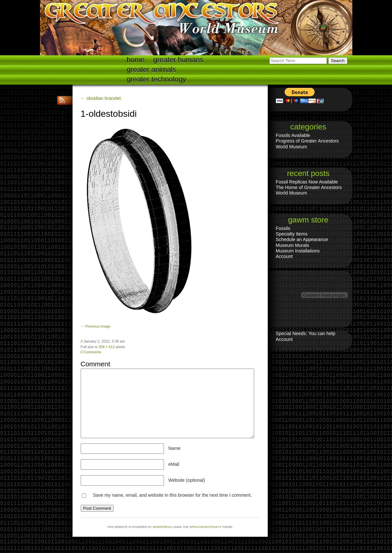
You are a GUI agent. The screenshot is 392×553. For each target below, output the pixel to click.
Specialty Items (292, 234)
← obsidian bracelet (101, 98)
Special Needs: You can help (306, 333)
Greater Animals (152, 69)
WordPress (162, 527)
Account (284, 256)
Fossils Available (293, 135)
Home (136, 60)
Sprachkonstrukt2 (205, 527)
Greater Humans (178, 60)
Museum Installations (298, 251)
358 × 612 (107, 347)
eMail (174, 464)
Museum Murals (292, 245)
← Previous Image (96, 326)
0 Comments (91, 352)
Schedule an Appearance (302, 239)
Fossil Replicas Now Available (307, 182)
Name (175, 448)
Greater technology (156, 79)
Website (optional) (187, 480)
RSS (63, 100)
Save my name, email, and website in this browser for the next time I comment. (172, 495)
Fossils (283, 228)
